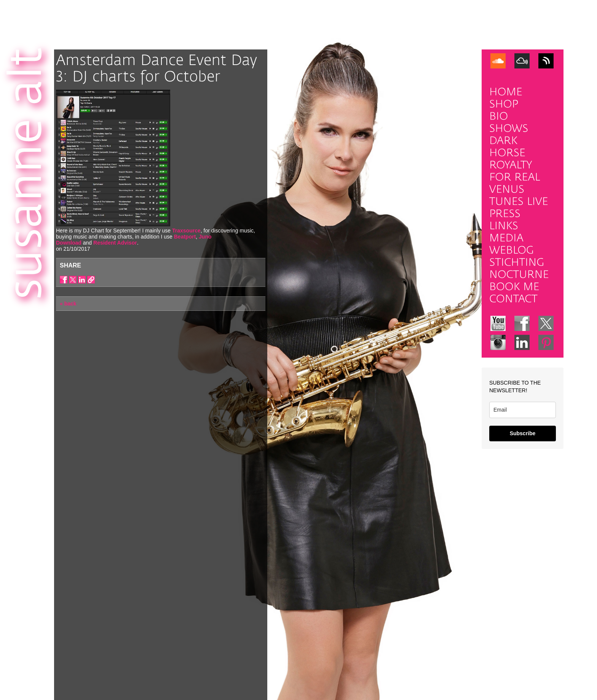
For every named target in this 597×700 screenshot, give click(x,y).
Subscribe (523, 433)
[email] (523, 410)
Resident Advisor (115, 243)
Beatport (185, 237)
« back (68, 304)
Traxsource (186, 231)
